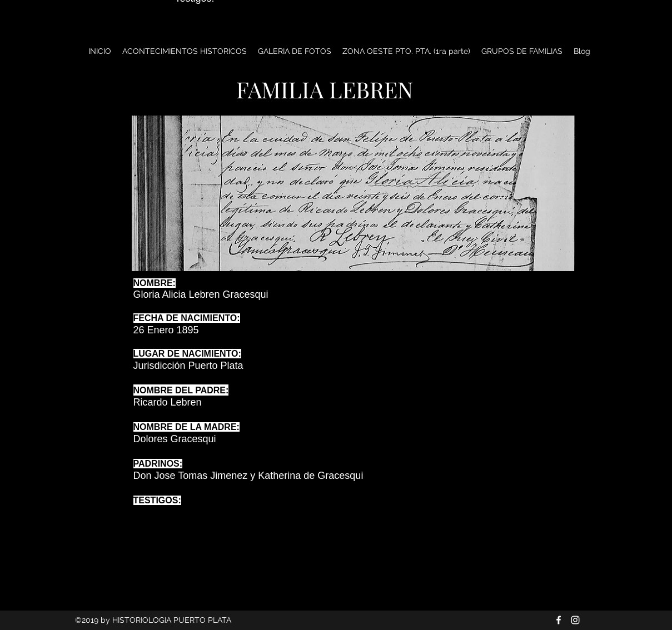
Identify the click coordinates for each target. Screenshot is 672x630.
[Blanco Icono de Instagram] (575, 620)
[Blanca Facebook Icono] (559, 620)
